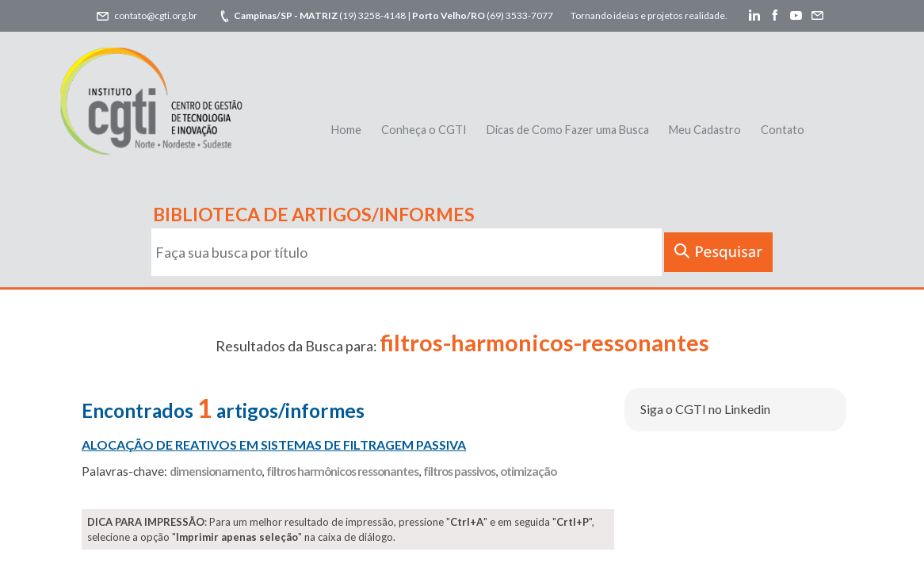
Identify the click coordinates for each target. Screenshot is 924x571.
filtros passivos (459, 471)
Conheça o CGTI (424, 130)
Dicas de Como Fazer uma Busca (568, 130)
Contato (783, 130)
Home (346, 130)
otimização (528, 471)
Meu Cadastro (705, 130)
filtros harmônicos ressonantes (342, 471)
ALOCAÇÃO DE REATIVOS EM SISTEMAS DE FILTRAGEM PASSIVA (274, 445)
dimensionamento (216, 471)
